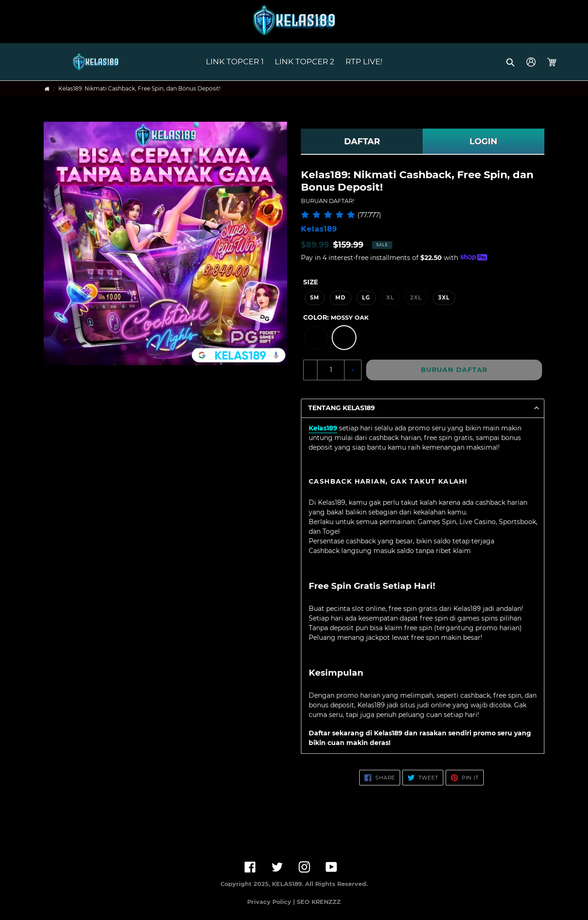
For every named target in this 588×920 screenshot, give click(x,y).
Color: (336, 317)
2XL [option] (416, 298)
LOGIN (483, 141)
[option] (316, 338)
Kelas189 (323, 428)
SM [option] (315, 298)
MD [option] (340, 298)
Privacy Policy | (272, 902)
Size (311, 282)
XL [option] (390, 298)
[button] (511, 62)
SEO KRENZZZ (319, 902)
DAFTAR (362, 141)
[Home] (47, 89)
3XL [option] (444, 298)
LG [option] (366, 298)
